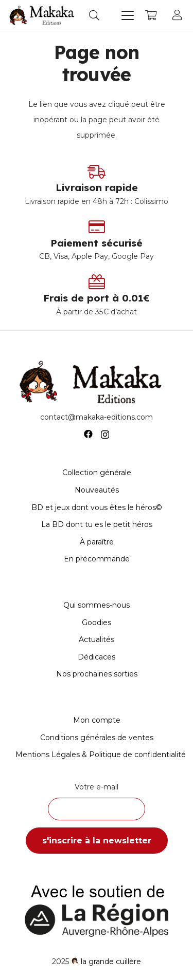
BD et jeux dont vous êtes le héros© (97, 507)
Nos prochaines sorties (97, 674)
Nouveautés (97, 490)
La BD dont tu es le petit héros (97, 524)
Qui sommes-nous (97, 605)
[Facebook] (88, 434)
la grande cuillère (111, 962)
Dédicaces (97, 657)
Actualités (97, 639)
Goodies (97, 623)
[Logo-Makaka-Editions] (43, 15)
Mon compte (97, 720)
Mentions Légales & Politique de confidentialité (101, 755)
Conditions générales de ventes (97, 738)
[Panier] (151, 15)
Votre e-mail (97, 801)
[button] (94, 15)
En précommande (97, 559)
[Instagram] (105, 435)
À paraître (97, 542)
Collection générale (97, 473)
